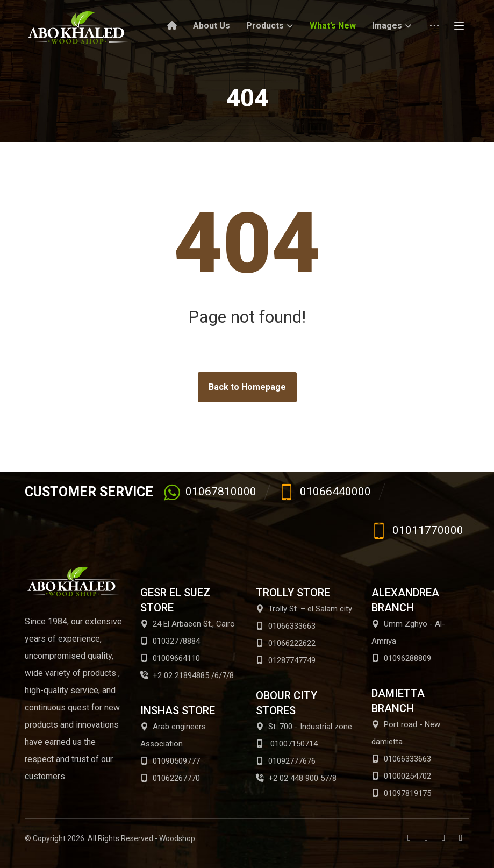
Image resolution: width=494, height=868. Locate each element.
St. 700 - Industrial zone (304, 727)
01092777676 (286, 761)
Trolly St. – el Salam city (304, 609)
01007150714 (287, 744)
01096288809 (401, 658)
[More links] (434, 30)
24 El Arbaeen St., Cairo (188, 624)
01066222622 (286, 643)
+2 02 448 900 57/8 (296, 778)
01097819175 (401, 793)
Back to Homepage (247, 387)
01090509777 (170, 761)
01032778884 (170, 641)
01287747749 (286, 660)
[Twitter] (426, 838)
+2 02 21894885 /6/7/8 (187, 675)
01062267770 (170, 778)
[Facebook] (409, 838)
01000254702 (401, 776)
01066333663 (286, 626)
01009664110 (170, 658)
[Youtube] (443, 838)
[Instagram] (461, 838)
